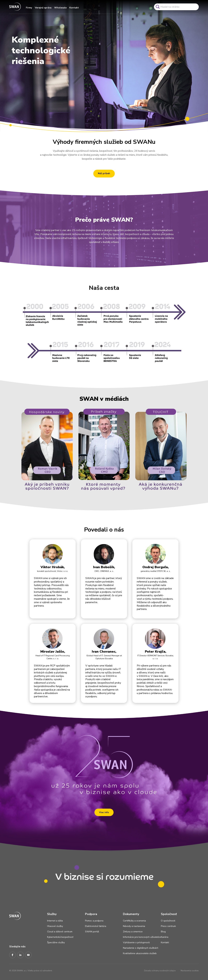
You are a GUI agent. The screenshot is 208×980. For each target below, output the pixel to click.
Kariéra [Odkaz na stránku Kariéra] (165, 937)
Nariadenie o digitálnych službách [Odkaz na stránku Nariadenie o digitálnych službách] (141, 948)
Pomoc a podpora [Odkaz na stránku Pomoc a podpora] (94, 921)
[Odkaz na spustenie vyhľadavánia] (158, 7)
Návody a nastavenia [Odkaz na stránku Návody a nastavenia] (134, 926)
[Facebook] (13, 955)
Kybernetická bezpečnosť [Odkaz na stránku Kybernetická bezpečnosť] (60, 937)
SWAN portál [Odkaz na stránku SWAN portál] (92, 932)
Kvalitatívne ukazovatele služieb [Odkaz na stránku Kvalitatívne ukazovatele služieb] (140, 953)
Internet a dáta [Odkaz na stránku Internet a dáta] (55, 921)
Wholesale (60, 8)
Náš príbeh (104, 173)
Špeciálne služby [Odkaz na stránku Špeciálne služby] (56, 942)
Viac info (104, 812)
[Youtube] (28, 955)
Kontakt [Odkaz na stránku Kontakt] (165, 942)
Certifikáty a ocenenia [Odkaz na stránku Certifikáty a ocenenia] (134, 921)
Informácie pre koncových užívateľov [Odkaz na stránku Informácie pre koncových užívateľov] (142, 937)
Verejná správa (43, 8)
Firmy (29, 8)
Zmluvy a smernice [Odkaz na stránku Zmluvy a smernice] (133, 932)
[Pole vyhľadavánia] (176, 7)
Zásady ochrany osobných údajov (160, 971)
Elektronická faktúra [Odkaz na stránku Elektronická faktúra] (96, 926)
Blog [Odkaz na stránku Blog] (163, 932)
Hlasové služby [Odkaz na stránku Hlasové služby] (55, 926)
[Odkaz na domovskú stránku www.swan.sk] (15, 7)
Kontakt (74, 8)
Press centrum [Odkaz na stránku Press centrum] (168, 926)
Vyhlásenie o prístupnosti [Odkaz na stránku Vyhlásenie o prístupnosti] (136, 942)
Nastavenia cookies (190, 971)
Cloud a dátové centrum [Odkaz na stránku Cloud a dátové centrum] (60, 932)
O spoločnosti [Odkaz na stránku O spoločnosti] (168, 921)
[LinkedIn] (20, 955)
